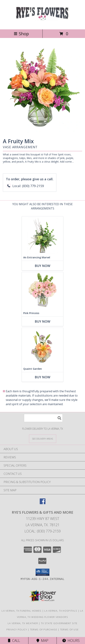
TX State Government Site (59, 623)
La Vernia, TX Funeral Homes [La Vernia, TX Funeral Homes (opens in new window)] (21, 611)
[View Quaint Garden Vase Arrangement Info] (42, 347)
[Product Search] (43, 418)
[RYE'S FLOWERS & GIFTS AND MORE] (42, 24)
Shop (21, 34)
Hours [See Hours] (71, 641)
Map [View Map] (42, 641)
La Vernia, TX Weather (23, 623)
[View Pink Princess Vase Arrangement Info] (42, 291)
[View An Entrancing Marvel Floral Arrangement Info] (42, 235)
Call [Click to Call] (14, 641)
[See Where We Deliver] (43, 439)
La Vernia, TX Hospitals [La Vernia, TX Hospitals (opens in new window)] (61, 611)
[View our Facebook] (43, 503)
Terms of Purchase (44, 629)
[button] (42, 572)
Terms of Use (69, 629)
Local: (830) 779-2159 (43, 531)
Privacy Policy (17, 629)
